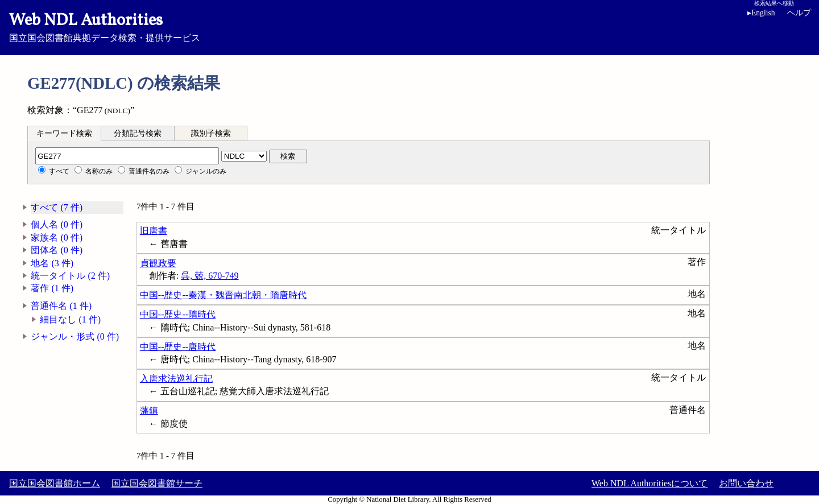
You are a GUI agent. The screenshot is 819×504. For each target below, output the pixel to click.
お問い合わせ (746, 483)
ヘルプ (799, 13)
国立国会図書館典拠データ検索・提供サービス (409, 26)
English (761, 13)
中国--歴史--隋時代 (178, 314)
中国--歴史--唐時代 (178, 347)
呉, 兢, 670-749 (210, 276)
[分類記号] (127, 156)
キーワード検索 (64, 133)
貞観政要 (158, 263)
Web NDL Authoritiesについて (650, 483)
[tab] (64, 133)
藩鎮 (149, 410)
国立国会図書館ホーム (55, 483)
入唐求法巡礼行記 (176, 379)
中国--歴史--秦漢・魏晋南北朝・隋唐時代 (223, 295)
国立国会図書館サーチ (157, 483)
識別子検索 (211, 133)
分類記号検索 (138, 133)
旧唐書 (154, 231)
